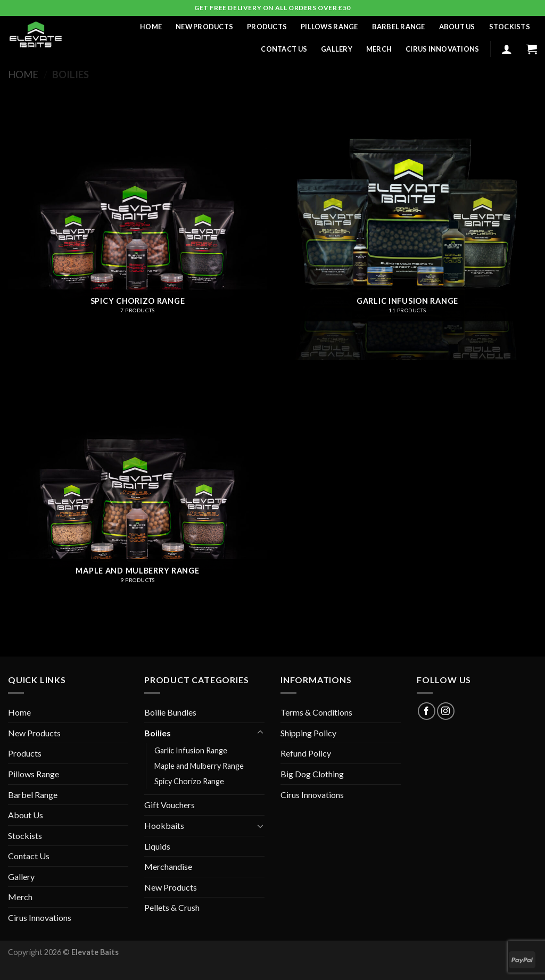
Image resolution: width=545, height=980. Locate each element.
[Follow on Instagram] (446, 711)
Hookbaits (164, 825)
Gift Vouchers (170, 805)
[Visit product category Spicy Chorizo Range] (138, 231)
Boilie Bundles (170, 712)
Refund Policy (306, 753)
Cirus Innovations (442, 49)
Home (151, 27)
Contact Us (284, 49)
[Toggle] (260, 733)
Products (267, 27)
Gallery (337, 49)
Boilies (158, 733)
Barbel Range (399, 27)
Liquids (157, 846)
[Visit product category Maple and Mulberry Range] (138, 500)
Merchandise (168, 866)
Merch (379, 49)
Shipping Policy (308, 733)
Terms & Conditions (316, 712)
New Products (204, 27)
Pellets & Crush (172, 907)
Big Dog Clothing (312, 774)
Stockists (510, 27)
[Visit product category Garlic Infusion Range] (407, 231)
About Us (457, 27)
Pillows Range (329, 27)
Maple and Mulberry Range (199, 766)
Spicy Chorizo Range (189, 781)
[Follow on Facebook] (427, 711)
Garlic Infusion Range (191, 750)
